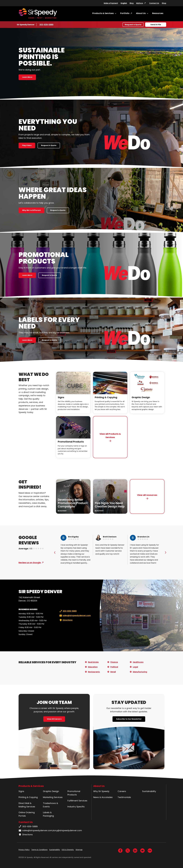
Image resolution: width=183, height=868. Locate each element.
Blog (132, 3)
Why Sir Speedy (101, 791)
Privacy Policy (24, 850)
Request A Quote (49, 145)
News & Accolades (103, 797)
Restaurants (94, 672)
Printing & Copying (106, 397)
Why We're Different (31, 210)
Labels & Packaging (48, 814)
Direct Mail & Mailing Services (27, 805)
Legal (135, 667)
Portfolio (125, 13)
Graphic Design (141, 397)
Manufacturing (140, 672)
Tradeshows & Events (50, 805)
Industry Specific (76, 807)
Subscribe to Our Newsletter (129, 719)
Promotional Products (71, 442)
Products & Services (103, 13)
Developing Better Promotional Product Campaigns (73, 503)
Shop (164, 3)
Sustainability (149, 791)
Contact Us (154, 3)
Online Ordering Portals (27, 814)
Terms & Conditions (39, 850)
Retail (113, 672)
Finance (114, 662)
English (124, 3)
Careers (122, 791)
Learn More (27, 77)
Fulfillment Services (77, 801)
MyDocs (140, 3)
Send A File (156, 25)
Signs (61, 397)
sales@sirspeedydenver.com (75, 616)
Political (114, 667)
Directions (66, 620)
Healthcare (138, 662)
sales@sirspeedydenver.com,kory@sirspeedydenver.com (50, 830)
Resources (158, 13)
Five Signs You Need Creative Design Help (110, 505)
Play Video (27, 145)
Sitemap (79, 850)
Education (93, 667)
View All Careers (54, 719)
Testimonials (124, 797)
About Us (141, 13)
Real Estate (93, 662)
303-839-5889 (46, 25)
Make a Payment (111, 3)
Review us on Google (30, 563)
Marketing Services (53, 797)
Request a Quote (133, 25)
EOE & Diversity (68, 850)
